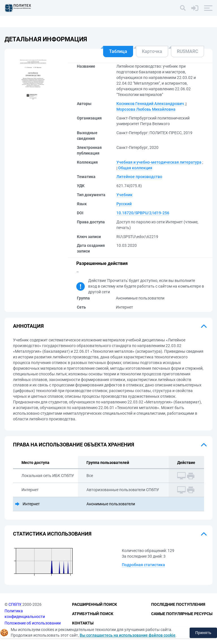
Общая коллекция (135, 168)
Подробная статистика (143, 565)
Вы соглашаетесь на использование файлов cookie (128, 635)
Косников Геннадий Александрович (150, 104)
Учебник (124, 195)
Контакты (83, 623)
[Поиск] (183, 8)
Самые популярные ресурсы (182, 614)
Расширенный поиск (95, 605)
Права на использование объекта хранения (74, 445)
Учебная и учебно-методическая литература (159, 162)
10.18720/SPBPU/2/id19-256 (143, 213)
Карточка (152, 51)
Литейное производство (139, 177)
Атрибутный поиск (93, 614)
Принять (203, 633)
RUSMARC (187, 51)
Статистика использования (52, 534)
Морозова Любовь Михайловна (146, 109)
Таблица (118, 51)
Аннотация (28, 326)
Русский (124, 204)
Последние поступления (178, 605)
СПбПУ (15, 605)
